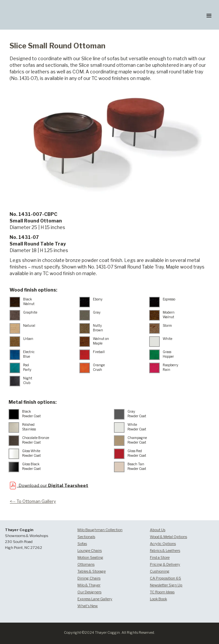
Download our (53, 485)
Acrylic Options (163, 544)
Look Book (158, 599)
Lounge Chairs (90, 551)
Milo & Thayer (89, 585)
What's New (88, 606)
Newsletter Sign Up (166, 585)
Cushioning (160, 571)
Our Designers (89, 592)
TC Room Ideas (162, 592)
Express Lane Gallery (95, 599)
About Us (158, 530)
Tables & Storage (92, 571)
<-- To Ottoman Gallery (33, 501)
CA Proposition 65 (165, 578)
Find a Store (160, 557)
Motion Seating (90, 557)
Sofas (82, 544)
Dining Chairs (89, 578)
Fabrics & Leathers (165, 551)
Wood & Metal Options (168, 537)
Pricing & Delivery (165, 564)
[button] (209, 15)
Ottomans (86, 564)
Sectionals (86, 537)
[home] (41, 4)
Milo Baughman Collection (100, 530)
